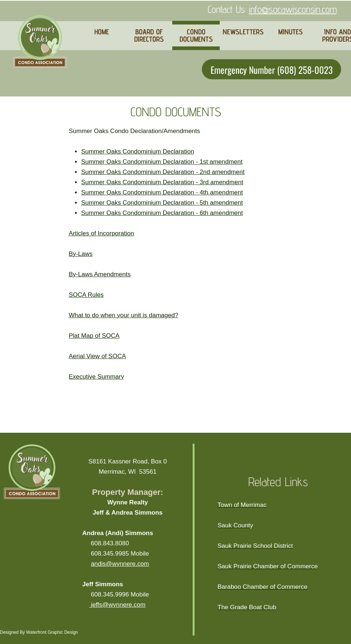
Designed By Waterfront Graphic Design (39, 632)
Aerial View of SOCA (97, 356)
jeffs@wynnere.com (117, 605)
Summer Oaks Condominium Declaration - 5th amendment (162, 203)
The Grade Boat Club (247, 607)
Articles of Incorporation (101, 233)
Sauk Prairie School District (255, 546)
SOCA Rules (86, 295)
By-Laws (81, 254)
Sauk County (235, 525)
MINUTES (290, 32)
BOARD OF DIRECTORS (149, 35)
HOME (102, 32)
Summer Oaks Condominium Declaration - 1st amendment (162, 162)
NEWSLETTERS (243, 32)
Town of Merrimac (242, 505)
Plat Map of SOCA (94, 336)
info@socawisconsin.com (293, 9)
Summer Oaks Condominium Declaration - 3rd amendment (162, 182)
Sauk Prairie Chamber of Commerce (268, 566)
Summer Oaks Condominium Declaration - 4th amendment (162, 192)
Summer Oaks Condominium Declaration (138, 151)
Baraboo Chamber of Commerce (263, 587)
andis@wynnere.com (120, 564)
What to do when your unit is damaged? (124, 315)
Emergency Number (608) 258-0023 (272, 69)
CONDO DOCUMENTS (196, 35)
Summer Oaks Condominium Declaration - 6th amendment (162, 213)
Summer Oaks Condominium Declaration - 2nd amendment (163, 172)
